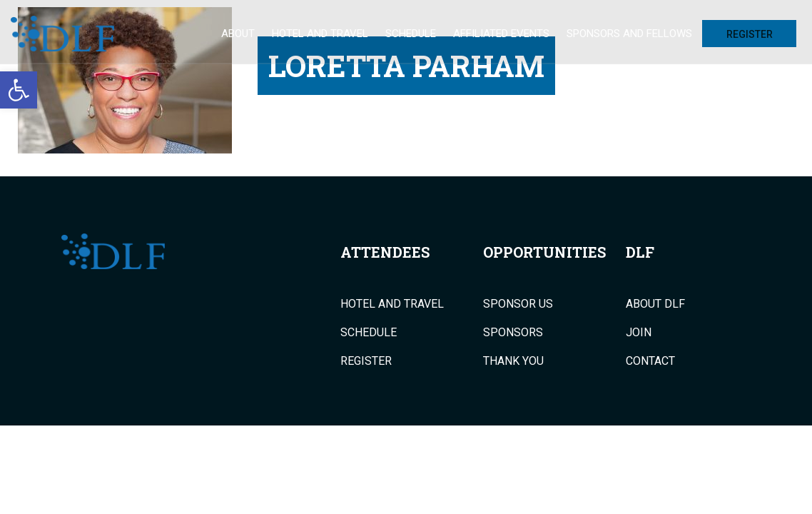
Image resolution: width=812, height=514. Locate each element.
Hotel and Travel (320, 34)
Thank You (513, 361)
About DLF (655, 304)
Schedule (411, 34)
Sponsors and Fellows (629, 34)
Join (639, 333)
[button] (19, 90)
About (238, 34)
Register (750, 34)
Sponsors (513, 333)
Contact (650, 361)
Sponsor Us (518, 304)
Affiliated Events (501, 34)
